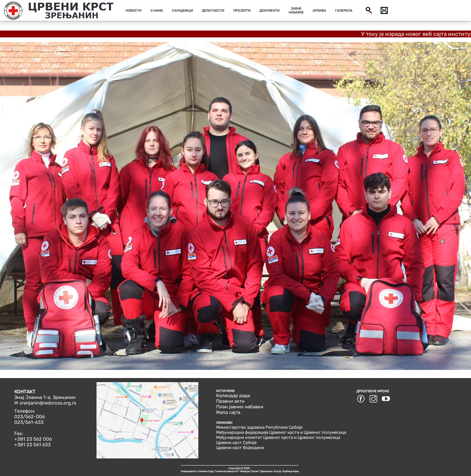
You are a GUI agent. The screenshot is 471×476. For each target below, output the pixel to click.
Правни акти (230, 401)
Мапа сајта (228, 412)
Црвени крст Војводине (240, 448)
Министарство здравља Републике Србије (259, 427)
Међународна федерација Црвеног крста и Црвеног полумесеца (281, 432)
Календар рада (233, 396)
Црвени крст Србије (236, 442)
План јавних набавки (240, 407)
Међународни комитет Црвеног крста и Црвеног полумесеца (278, 437)
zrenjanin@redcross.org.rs (48, 403)
